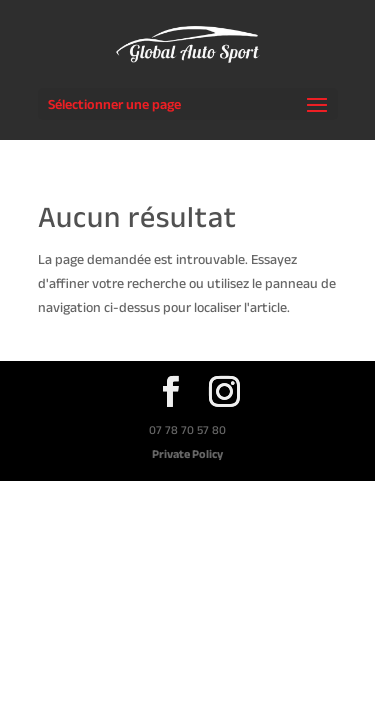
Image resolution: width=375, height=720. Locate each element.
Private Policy (187, 453)
